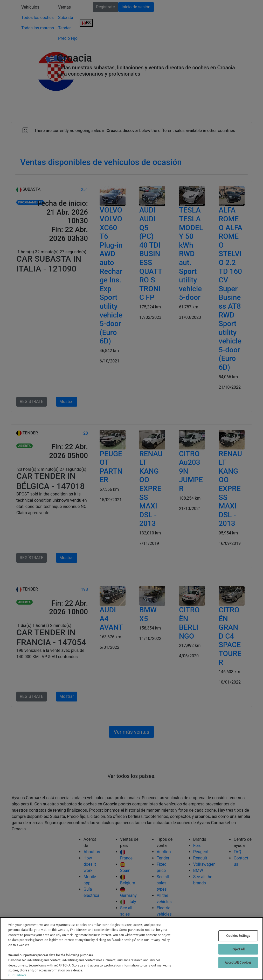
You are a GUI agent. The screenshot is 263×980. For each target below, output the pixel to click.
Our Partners (17, 975)
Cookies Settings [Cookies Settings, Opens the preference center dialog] (238, 936)
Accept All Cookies (238, 962)
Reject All (238, 949)
